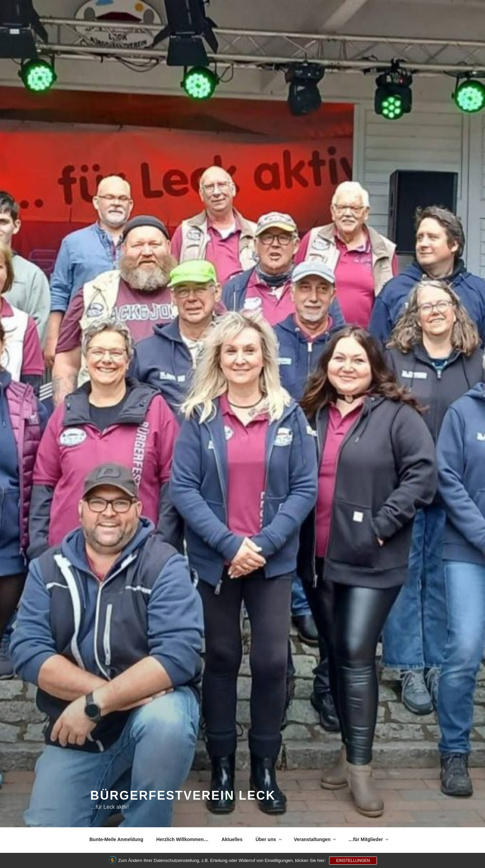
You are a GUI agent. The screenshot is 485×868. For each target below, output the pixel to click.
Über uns (269, 839)
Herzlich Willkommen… (182, 839)
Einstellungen (353, 861)
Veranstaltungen (315, 839)
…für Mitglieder (369, 839)
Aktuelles (232, 839)
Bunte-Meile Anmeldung (117, 839)
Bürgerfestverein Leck (183, 795)
